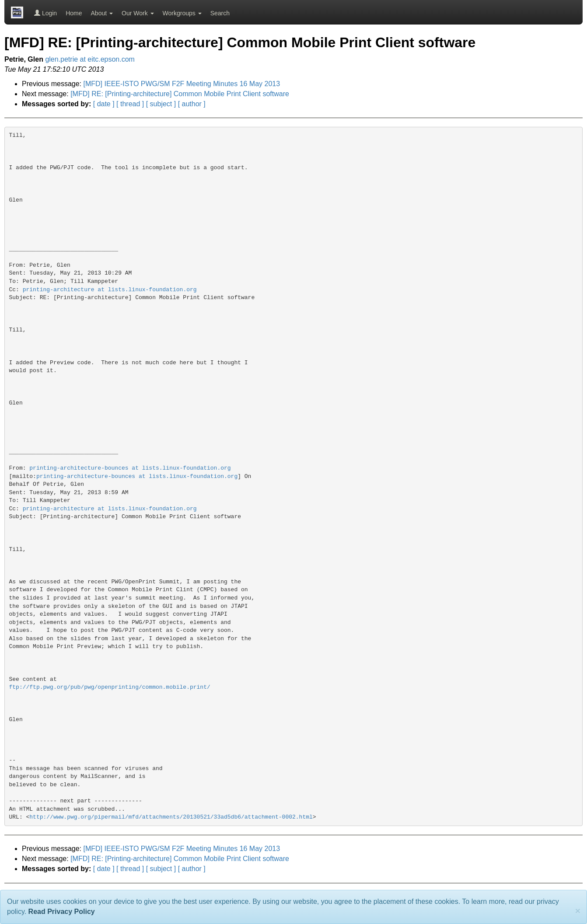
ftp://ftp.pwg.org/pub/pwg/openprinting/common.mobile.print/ (110, 687)
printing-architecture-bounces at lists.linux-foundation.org (130, 468)
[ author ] (192, 104)
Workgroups (182, 13)
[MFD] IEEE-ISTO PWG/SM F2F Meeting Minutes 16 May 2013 (182, 84)
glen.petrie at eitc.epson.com (90, 59)
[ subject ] (161, 104)
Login (45, 13)
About (102, 13)
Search (220, 13)
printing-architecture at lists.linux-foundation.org (110, 290)
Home (74, 13)
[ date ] (104, 104)
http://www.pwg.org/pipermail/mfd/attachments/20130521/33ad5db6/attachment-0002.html (171, 817)
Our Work (138, 13)
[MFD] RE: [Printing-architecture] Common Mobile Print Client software (180, 94)
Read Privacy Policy (62, 912)
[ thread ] (130, 104)
